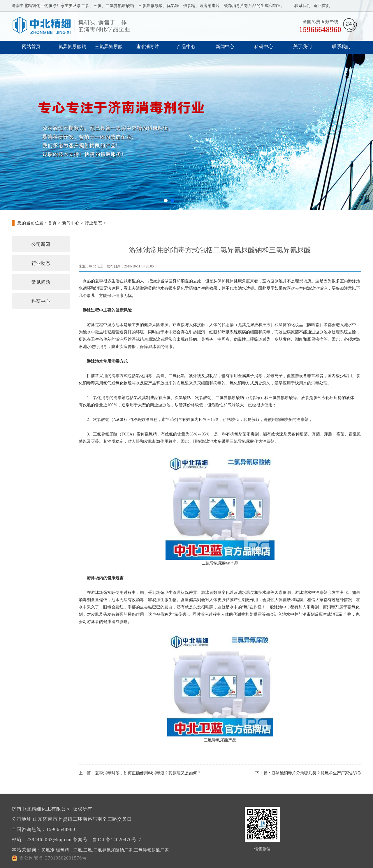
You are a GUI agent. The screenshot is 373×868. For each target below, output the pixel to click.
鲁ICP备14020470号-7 (117, 840)
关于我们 (302, 47)
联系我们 (302, 6)
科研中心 (264, 47)
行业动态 (94, 223)
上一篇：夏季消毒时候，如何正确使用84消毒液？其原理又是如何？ (140, 773)
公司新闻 (41, 244)
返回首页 (322, 6)
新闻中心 (225, 47)
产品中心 (186, 47)
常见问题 (41, 282)
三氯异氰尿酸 (109, 47)
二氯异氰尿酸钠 (70, 47)
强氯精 (151, 434)
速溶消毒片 (147, 47)
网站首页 (31, 47)
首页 (52, 223)
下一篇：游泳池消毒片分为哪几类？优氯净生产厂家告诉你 (308, 773)
